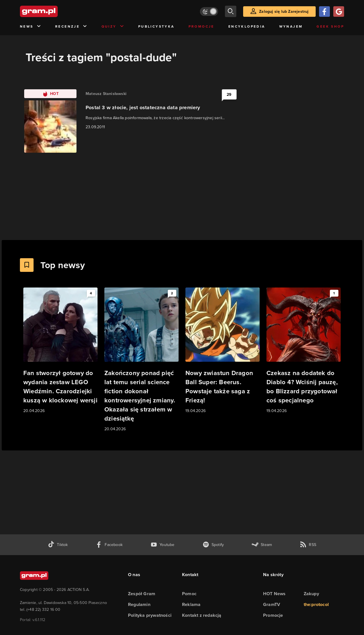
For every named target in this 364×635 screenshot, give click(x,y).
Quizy (113, 27)
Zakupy (311, 594)
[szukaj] (231, 11)
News (31, 27)
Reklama (191, 604)
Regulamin (139, 604)
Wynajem (291, 26)
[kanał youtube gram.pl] (163, 545)
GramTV (272, 604)
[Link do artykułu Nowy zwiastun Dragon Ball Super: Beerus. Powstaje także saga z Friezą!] (223, 351)
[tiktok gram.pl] (58, 545)
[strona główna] (53, 11)
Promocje (201, 26)
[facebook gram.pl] (109, 545)
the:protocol (316, 604)
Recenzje (71, 27)
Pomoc (189, 594)
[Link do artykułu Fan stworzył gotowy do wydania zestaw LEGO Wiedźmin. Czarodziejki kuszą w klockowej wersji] (60, 351)
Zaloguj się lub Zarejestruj (284, 12)
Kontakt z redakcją (202, 615)
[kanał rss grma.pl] (308, 545)
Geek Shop (330, 26)
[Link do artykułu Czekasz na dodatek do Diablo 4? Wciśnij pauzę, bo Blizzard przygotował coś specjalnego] (304, 351)
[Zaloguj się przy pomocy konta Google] (339, 12)
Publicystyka (156, 26)
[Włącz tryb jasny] (209, 12)
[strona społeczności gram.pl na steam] (262, 545)
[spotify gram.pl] (213, 545)
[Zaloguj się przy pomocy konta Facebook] (324, 12)
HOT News (274, 594)
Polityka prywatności (150, 615)
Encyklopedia (247, 26)
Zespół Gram (142, 594)
